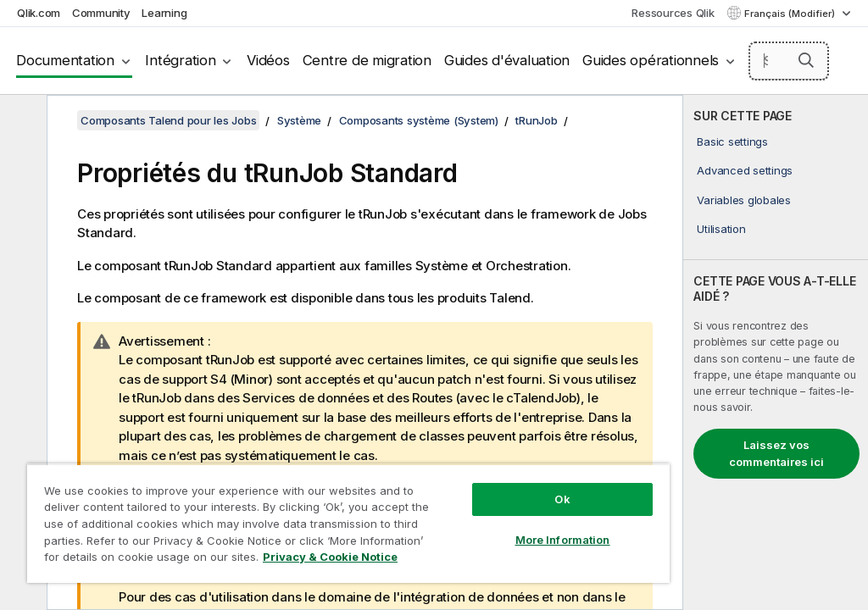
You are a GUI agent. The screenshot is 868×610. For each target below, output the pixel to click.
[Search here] (789, 61)
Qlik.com (39, 13)
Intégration (180, 60)
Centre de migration (367, 60)
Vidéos (268, 60)
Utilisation (721, 229)
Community (101, 13)
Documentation (65, 60)
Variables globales (744, 200)
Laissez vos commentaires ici (776, 453)
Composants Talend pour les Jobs (168, 120)
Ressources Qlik (673, 13)
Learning (164, 13)
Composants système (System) (419, 120)
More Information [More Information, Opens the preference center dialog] (563, 540)
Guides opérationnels (651, 60)
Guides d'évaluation (507, 60)
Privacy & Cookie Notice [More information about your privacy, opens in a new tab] (330, 557)
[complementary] (776, 352)
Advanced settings (745, 170)
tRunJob (536, 120)
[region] (348, 523)
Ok (562, 499)
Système (299, 120)
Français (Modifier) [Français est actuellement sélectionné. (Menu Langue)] (791, 14)
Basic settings (732, 141)
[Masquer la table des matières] (21, 121)
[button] (806, 60)
